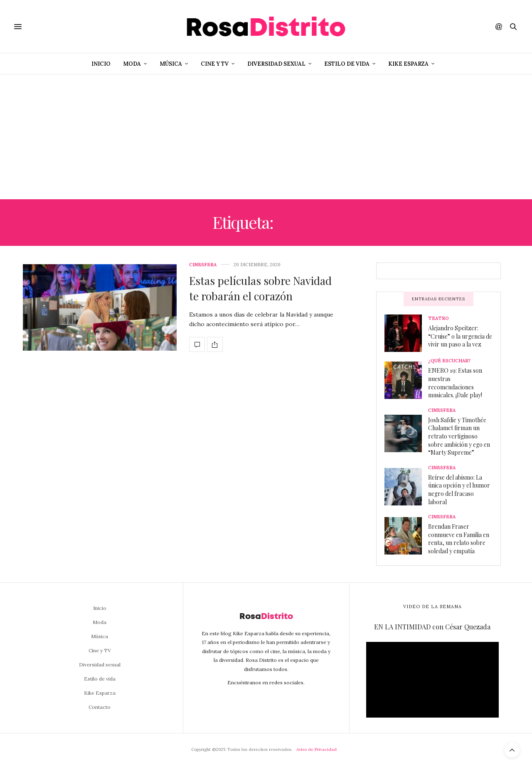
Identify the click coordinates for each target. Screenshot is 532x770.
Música (171, 64)
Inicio (101, 64)
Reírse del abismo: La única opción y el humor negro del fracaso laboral (459, 490)
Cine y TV (215, 64)
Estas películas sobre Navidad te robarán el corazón (260, 288)
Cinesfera (203, 265)
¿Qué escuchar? (449, 361)
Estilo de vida (347, 64)
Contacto (100, 707)
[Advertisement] (266, 137)
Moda (132, 64)
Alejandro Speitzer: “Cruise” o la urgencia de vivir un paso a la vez (460, 336)
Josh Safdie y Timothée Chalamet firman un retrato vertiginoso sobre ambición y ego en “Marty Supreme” (459, 436)
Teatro (438, 318)
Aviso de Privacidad (316, 749)
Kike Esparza (408, 64)
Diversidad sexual (276, 64)
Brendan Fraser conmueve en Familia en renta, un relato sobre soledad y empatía (459, 539)
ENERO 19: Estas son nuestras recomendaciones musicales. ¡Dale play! (455, 383)
